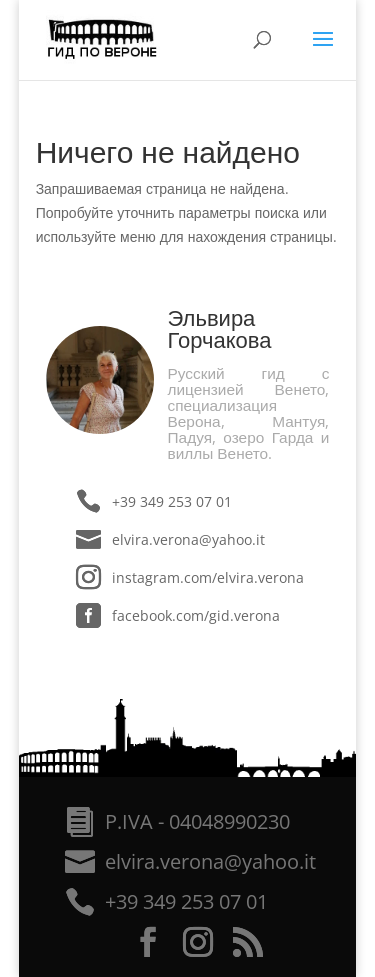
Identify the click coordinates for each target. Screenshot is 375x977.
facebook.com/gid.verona (196, 615)
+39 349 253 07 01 (172, 501)
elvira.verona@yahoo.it (188, 539)
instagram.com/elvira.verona (207, 577)
